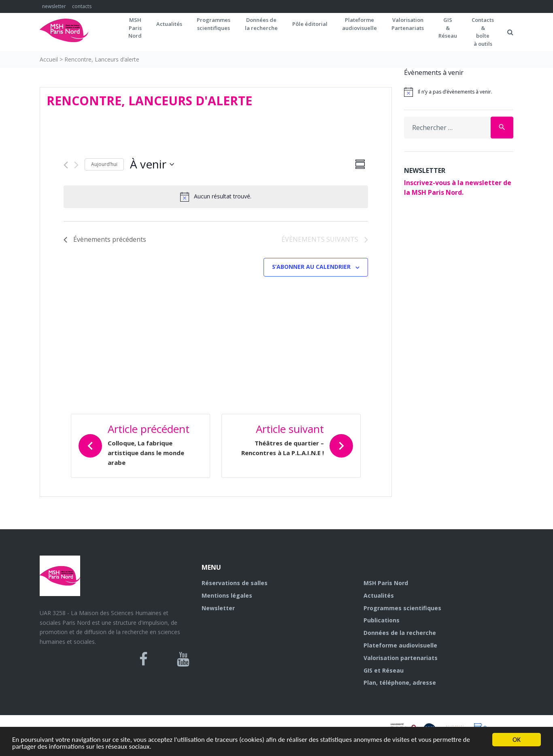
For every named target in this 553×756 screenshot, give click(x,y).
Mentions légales (227, 595)
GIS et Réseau (384, 670)
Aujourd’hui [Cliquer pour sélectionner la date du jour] (104, 164)
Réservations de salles (235, 583)
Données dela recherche (261, 24)
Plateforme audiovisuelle (400, 645)
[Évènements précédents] (66, 165)
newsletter (54, 6)
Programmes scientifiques (214, 24)
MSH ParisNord (135, 28)
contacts (82, 6)
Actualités (169, 24)
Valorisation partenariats (401, 658)
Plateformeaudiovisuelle (359, 24)
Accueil (49, 59)
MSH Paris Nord (386, 583)
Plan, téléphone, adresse (400, 683)
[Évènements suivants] (76, 165)
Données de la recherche (400, 633)
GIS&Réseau (448, 28)
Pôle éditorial (310, 24)
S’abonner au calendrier (311, 267)
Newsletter (218, 608)
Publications (382, 620)
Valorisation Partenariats (408, 24)
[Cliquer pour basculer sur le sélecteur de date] (152, 164)
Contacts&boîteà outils (483, 32)
